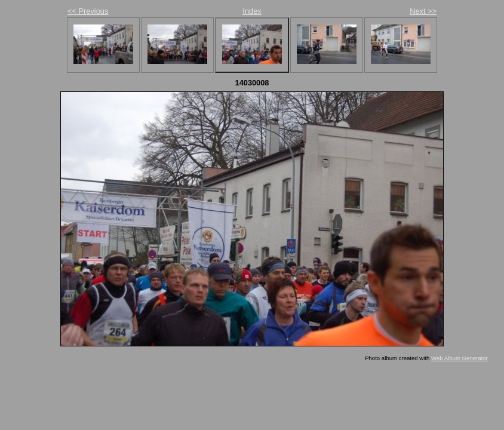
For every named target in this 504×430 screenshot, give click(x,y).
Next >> (423, 11)
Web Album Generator (460, 358)
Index (252, 11)
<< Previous (88, 11)
